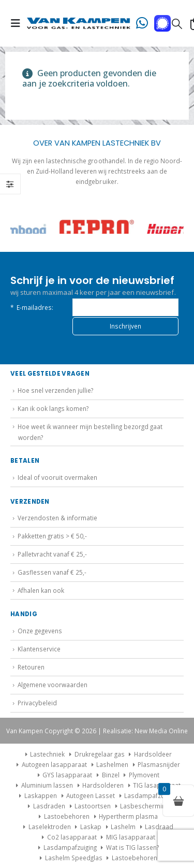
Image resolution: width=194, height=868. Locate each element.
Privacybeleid (37, 703)
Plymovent (144, 775)
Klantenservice (39, 649)
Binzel (111, 775)
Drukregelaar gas (100, 754)
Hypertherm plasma (128, 816)
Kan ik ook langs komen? (53, 408)
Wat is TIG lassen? (132, 847)
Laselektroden (50, 827)
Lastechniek (43, 754)
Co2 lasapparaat (72, 837)
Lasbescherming (144, 806)
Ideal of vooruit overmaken (57, 477)
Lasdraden (49, 806)
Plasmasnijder (159, 764)
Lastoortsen (93, 806)
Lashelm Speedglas (74, 858)
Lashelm (123, 827)
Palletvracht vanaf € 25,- (52, 554)
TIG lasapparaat (157, 785)
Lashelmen (112, 764)
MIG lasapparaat (131, 837)
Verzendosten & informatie (57, 518)
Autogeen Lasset (91, 795)
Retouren (31, 667)
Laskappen (41, 795)
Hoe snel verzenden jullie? (55, 390)
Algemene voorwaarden (53, 685)
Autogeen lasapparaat (54, 764)
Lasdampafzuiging (151, 795)
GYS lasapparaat (67, 775)
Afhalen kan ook (41, 590)
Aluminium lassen (47, 785)
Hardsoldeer (153, 754)
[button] (19, 23)
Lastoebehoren (67, 816)
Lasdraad (159, 827)
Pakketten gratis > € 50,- (52, 536)
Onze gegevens (40, 631)
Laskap (91, 827)
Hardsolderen (103, 785)
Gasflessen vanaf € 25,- (52, 572)
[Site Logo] (79, 23)
